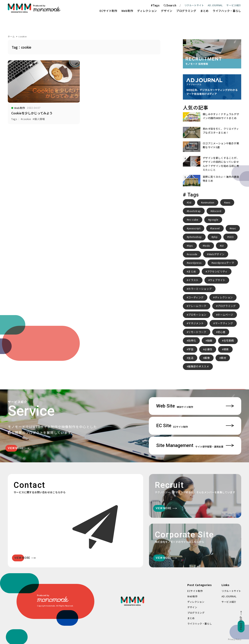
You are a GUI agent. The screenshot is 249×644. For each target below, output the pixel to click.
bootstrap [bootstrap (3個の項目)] (194, 211)
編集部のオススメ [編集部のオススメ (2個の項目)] (199, 366)
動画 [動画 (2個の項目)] (210, 340)
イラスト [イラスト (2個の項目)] (193, 280)
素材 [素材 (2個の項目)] (223, 358)
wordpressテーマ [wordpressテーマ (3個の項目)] (223, 263)
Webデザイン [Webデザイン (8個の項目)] (216, 254)
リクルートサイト (194, 5)
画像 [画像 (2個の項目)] (207, 358)
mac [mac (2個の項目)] (233, 228)
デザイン (167, 11)
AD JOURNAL (215, 5)
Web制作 (127, 11)
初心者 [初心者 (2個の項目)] (221, 332)
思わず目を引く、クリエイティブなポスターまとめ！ (221, 131)
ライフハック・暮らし (227, 11)
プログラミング (186, 11)
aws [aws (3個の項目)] (228, 202)
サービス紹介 (229, 602)
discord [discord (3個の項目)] (217, 211)
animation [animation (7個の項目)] (208, 202)
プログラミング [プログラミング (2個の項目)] (227, 306)
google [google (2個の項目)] (214, 219)
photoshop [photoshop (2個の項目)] (195, 237)
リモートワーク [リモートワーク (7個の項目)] (197, 332)
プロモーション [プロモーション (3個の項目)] (197, 315)
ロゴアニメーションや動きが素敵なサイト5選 (221, 145)
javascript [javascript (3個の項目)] (194, 228)
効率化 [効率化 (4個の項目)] (192, 340)
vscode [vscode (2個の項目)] (193, 254)
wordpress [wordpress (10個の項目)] (195, 263)
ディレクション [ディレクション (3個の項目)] (224, 297)
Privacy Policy (235, 639)
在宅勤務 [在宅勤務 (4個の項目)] (229, 340)
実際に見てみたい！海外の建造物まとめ (221, 179)
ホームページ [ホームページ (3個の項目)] (225, 315)
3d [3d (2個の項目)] (190, 202)
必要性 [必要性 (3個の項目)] (208, 349)
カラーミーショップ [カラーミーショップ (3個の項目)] (200, 289)
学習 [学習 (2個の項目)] (191, 349)
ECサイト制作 (109, 11)
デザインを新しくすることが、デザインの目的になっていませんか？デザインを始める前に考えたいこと (221, 164)
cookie (23, 36)
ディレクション (147, 11)
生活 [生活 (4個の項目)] (191, 358)
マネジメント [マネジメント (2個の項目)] (196, 323)
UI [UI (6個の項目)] (222, 246)
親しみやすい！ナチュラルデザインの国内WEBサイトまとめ (221, 116)
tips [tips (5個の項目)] (190, 246)
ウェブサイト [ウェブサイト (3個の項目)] (217, 280)
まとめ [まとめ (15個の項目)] (192, 271)
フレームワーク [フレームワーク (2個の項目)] (197, 306)
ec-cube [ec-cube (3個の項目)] (193, 219)
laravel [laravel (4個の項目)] (216, 228)
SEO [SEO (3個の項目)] (231, 237)
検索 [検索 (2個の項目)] (226, 349)
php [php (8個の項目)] (215, 237)
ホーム (11, 36)
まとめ (204, 11)
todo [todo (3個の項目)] (207, 246)
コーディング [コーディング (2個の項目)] (196, 297)
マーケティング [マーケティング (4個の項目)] (224, 323)
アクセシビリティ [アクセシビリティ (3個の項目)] (217, 271)
